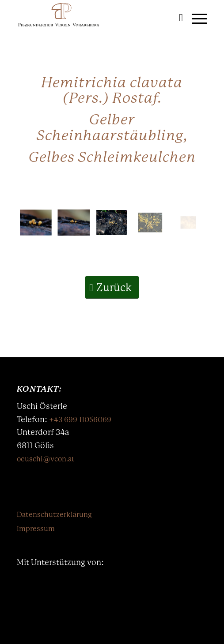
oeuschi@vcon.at (46, 459)
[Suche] (177, 18)
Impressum (36, 529)
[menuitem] (177, 18)
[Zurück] (112, 288)
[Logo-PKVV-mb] (93, 18)
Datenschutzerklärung (54, 515)
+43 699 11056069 (80, 420)
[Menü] (195, 18)
